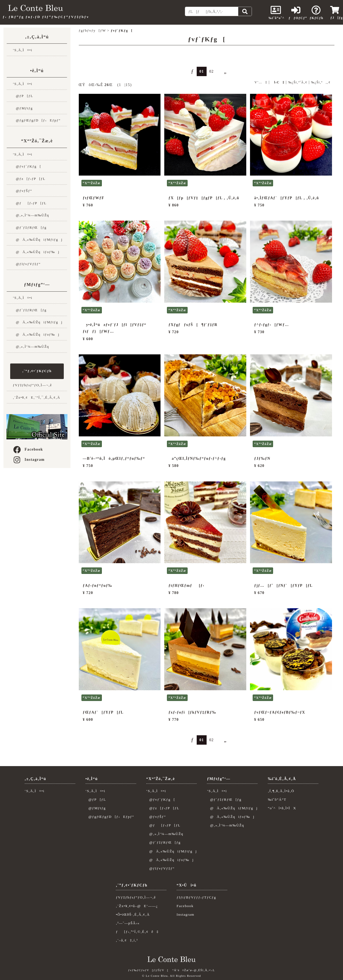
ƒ (190, 71)
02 (212, 71)
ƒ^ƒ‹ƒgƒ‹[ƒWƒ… (272, 325)
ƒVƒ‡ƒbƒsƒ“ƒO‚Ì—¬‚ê (32, 385)
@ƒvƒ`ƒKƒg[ (27, 166)
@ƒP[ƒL (23, 96)
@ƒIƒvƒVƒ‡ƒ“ (27, 264)
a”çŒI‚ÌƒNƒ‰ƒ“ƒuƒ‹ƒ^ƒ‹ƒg (197, 459)
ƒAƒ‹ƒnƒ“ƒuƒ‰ (98, 586)
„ (223, 71)
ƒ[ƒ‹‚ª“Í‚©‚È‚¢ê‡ (137, 932)
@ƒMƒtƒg (23, 108)
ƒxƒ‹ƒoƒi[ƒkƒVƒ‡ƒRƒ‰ (192, 712)
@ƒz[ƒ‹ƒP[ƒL (29, 179)
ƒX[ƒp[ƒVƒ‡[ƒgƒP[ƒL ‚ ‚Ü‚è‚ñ (204, 198)
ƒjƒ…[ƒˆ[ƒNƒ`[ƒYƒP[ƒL (284, 586)
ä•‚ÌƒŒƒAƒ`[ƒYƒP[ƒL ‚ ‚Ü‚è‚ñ (287, 198)
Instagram (29, 460)
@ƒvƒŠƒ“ (23, 191)
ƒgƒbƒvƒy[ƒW (92, 30)
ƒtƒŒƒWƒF (94, 198)
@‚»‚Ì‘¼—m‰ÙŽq (31, 215)
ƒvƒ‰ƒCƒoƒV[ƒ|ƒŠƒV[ (148, 970)
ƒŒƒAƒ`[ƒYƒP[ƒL (103, 712)
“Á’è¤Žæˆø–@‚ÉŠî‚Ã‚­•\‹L (194, 970)
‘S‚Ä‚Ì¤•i (23, 50)
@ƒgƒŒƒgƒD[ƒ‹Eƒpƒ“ (37, 120)
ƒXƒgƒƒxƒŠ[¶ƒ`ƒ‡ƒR (193, 325)
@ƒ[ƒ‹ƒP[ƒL (30, 203)
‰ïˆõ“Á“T (277, 799)
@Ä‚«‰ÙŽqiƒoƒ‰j (36, 252)
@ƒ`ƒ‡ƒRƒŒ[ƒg (30, 227)
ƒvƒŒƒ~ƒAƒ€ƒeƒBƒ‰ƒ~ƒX (280, 712)
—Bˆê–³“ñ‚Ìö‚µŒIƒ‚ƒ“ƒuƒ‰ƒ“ (114, 459)
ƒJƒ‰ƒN (262, 459)
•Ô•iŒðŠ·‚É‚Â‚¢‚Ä (133, 914)
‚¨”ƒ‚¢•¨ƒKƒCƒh (37, 371)
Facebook (28, 449)
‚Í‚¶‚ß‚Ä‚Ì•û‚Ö (281, 791)
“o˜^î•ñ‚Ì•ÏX (282, 808)
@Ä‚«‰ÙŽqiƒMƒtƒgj (38, 240)
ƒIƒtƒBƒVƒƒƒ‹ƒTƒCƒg (196, 897)
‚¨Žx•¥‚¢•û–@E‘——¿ (137, 906)
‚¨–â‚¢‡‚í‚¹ (127, 940)
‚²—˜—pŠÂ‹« (128, 923)
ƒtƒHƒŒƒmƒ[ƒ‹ (187, 586)
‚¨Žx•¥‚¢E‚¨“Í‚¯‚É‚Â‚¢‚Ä (37, 397)
